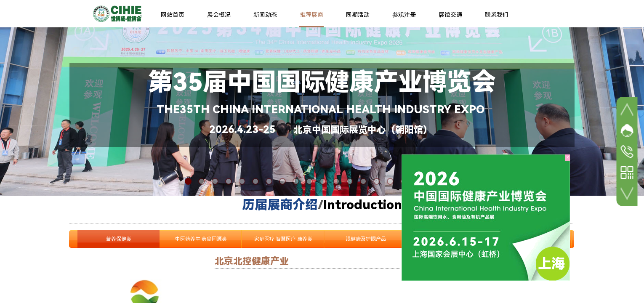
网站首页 (173, 15)
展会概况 (219, 15)
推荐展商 (311, 15)
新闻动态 (265, 15)
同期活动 (358, 15)
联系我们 (497, 15)
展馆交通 (450, 15)
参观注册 (404, 15)
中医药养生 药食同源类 (201, 239)
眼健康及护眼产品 (366, 239)
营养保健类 (119, 239)
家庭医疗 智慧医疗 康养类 (283, 239)
